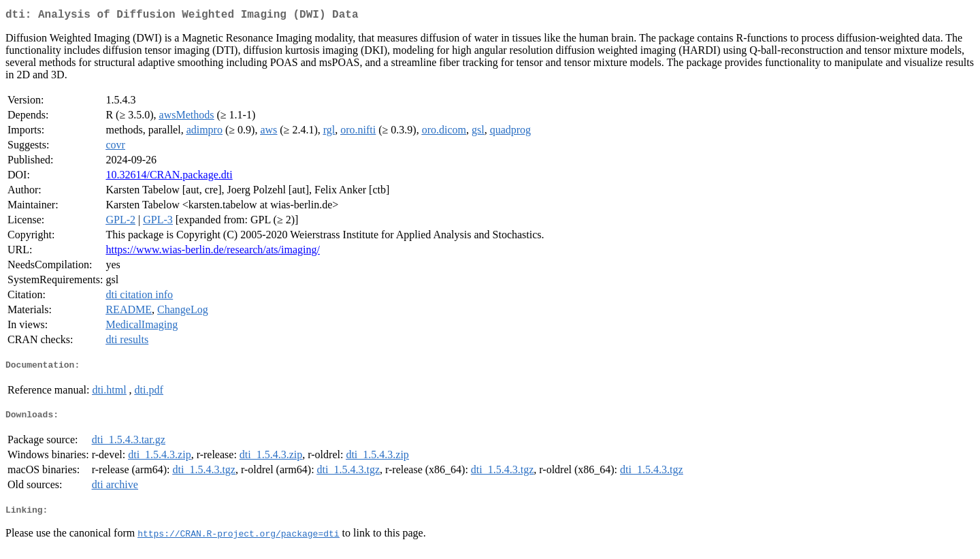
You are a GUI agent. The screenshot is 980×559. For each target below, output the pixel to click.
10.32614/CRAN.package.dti (169, 177)
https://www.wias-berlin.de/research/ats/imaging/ (212, 252)
